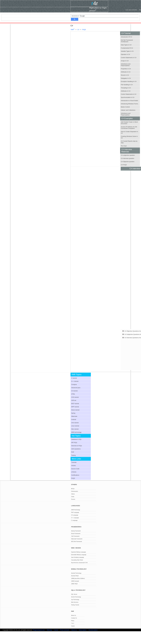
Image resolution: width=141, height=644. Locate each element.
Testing (73, 455)
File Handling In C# (127, 85)
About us (74, 630)
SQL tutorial (75, 429)
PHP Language (75, 512)
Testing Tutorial (75, 605)
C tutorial (74, 378)
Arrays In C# (125, 61)
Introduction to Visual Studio (129, 101)
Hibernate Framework (77, 539)
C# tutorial (74, 391)
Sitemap (49, 630)
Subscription (83, 630)
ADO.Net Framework (77, 541)
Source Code (75, 469)
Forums (73, 499)
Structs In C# (125, 75)
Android (74, 419)
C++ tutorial (75, 381)
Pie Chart (124, 146)
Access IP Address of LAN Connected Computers (129, 128)
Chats (73, 497)
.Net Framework (75, 536)
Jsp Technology (75, 600)
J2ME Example (75, 581)
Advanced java (76, 388)
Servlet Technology (76, 597)
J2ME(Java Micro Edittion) (78, 578)
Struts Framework (76, 534)
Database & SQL (76, 439)
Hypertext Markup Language (79, 552)
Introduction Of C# (126, 37)
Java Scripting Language (78, 557)
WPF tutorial (75, 407)
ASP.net (74, 400)
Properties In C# (126, 69)
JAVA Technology (76, 510)
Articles (74, 466)
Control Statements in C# (129, 94)
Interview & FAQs (77, 446)
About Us (74, 615)
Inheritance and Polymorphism (126, 65)
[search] (105, 16)
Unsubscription (93, 630)
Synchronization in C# (128, 97)
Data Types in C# (126, 45)
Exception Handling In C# (129, 81)
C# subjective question (128, 155)
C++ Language (75, 518)
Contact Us (74, 618)
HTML (73, 394)
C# (78, 30)
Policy (73, 621)
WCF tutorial (75, 404)
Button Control (125, 107)
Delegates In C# (126, 78)
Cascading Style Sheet (77, 560)
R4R (73, 30)
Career (73, 626)
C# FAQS (124, 165)
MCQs (73, 489)
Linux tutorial (75, 426)
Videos (73, 494)
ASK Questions (76, 449)
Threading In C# (126, 88)
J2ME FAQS (74, 584)
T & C (73, 623)
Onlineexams (75, 491)
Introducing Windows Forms (129, 104)
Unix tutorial (75, 423)
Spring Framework (76, 531)
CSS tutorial (75, 397)
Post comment (65, 630)
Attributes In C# (126, 72)
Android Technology (76, 573)
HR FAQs (74, 443)
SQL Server (74, 594)
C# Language (75, 515)
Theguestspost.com (39, 630)
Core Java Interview (131, 10)
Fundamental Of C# (127, 48)
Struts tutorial (75, 410)
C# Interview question (127, 158)
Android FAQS (75, 576)
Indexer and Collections (128, 110)
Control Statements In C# (129, 58)
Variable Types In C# (127, 51)
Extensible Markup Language (79, 555)
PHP (73, 452)
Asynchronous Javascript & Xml (79, 563)
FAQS (84, 30)
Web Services (75, 602)
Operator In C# (125, 54)
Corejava (74, 384)
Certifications (75, 475)
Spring (73, 413)
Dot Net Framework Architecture (127, 41)
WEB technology (76, 432)
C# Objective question (128, 162)
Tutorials (74, 462)
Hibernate (74, 416)
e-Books (74, 472)
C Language (74, 520)
